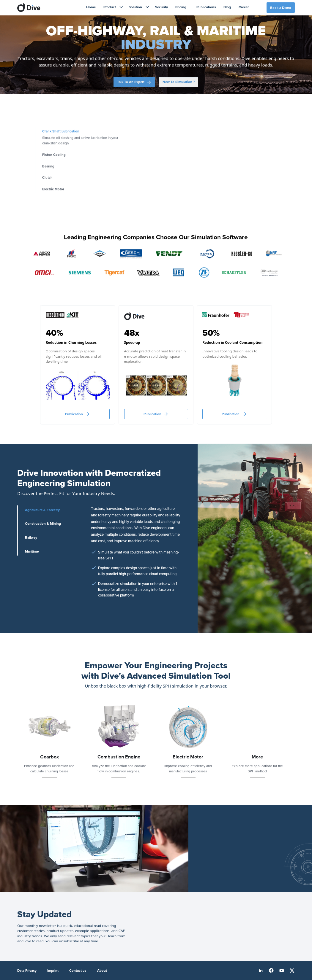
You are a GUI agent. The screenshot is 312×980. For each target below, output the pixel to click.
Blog (227, 7)
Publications (206, 7)
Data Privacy (27, 970)
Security (161, 7)
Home (91, 7)
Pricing (181, 7)
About (102, 970)
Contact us (78, 970)
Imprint (53, 970)
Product (110, 7)
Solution (135, 7)
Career (244, 7)
